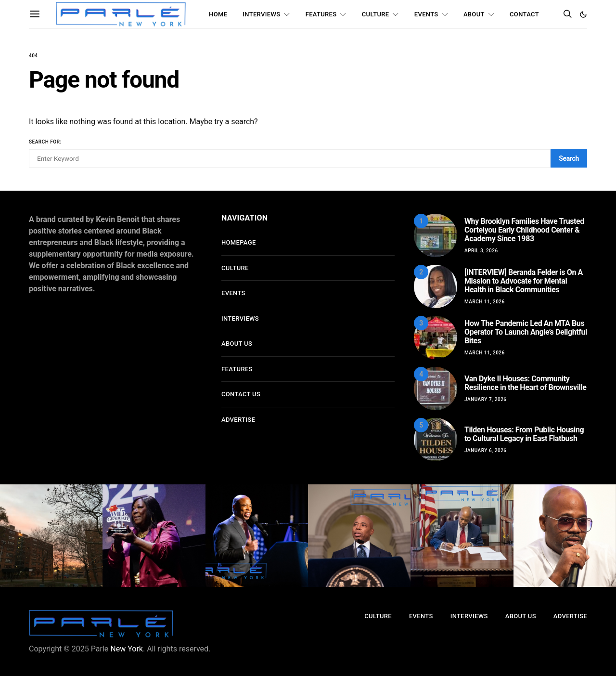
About (474, 14)
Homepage (239, 242)
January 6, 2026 (486, 450)
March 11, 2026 (485, 302)
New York (127, 649)
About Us (237, 344)
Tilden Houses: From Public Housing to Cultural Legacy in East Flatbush (524, 434)
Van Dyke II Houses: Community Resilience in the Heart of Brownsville (525, 383)
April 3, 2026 (481, 251)
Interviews (261, 14)
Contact (524, 14)
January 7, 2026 (486, 399)
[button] (583, 14)
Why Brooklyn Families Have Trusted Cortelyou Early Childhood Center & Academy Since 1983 (524, 230)
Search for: (45, 142)
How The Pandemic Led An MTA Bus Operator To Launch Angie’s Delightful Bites (526, 332)
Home (218, 14)
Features (321, 14)
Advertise (238, 420)
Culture (376, 14)
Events (426, 14)
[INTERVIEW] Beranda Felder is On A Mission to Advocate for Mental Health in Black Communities (524, 281)
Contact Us (241, 394)
